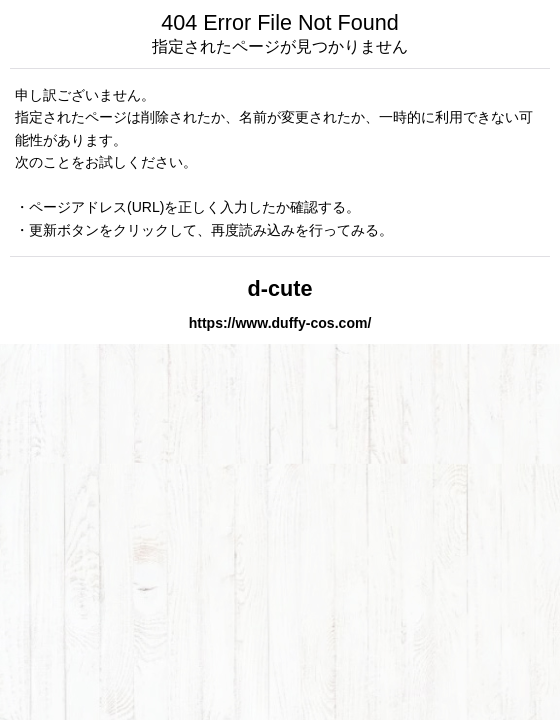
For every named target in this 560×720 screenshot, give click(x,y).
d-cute (280, 288)
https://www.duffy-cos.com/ (280, 323)
